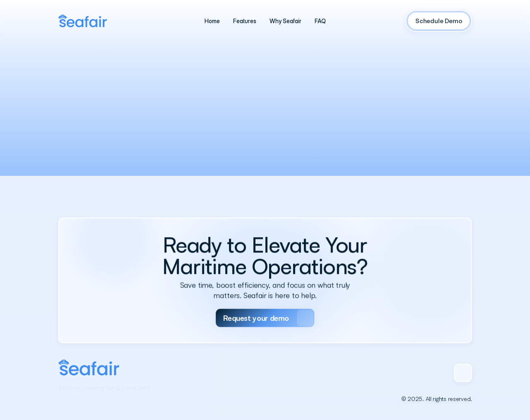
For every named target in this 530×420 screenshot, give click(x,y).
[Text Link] (212, 21)
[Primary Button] (265, 308)
